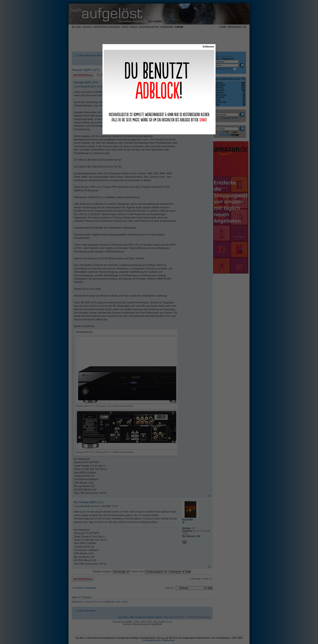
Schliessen (208, 47)
